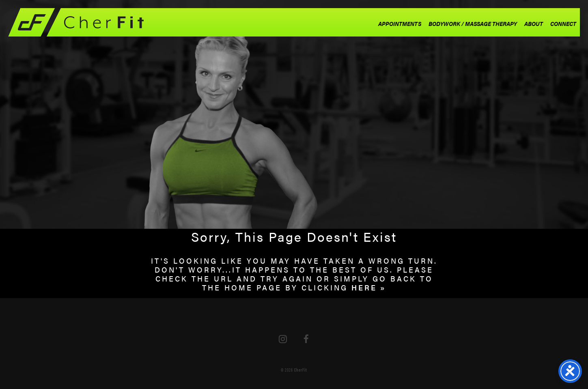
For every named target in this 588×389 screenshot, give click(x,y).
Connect (563, 24)
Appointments (400, 24)
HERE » (369, 287)
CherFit (301, 370)
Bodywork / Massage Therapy (473, 24)
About (534, 24)
